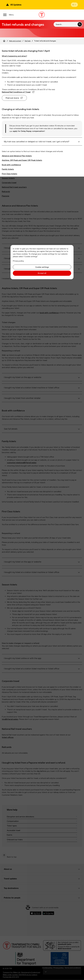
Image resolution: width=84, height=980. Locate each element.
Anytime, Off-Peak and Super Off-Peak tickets (22, 160)
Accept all (42, 273)
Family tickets (8, 169)
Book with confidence (11, 165)
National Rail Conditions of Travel (16, 92)
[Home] (4, 41)
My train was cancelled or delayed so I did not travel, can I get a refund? (37, 141)
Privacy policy (18, 261)
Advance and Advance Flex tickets (17, 156)
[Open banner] (74, 5)
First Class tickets (9, 174)
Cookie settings (42, 267)
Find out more (12, 98)
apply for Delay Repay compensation (28, 131)
